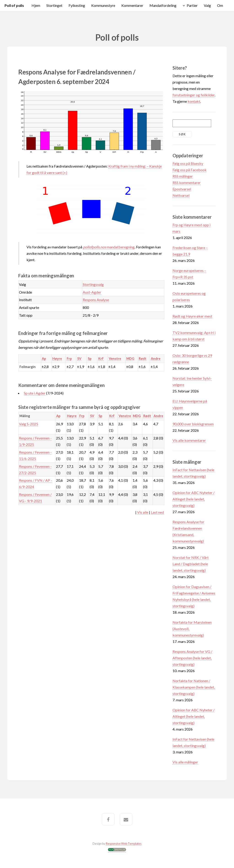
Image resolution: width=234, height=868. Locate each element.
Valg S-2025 (29, 424)
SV (79, 359)
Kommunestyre (103, 5)
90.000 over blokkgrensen (193, 424)
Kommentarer (132, 5)
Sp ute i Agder (35, 393)
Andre (156, 359)
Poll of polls (14, 5)
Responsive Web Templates (124, 844)
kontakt (194, 101)
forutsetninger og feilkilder (194, 95)
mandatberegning (109, 247)
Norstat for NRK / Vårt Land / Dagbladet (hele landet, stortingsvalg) (191, 564)
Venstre (115, 359)
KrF (101, 359)
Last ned (157, 512)
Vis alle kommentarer (189, 440)
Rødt (143, 359)
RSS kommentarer (187, 183)
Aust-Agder (92, 292)
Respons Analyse (96, 300)
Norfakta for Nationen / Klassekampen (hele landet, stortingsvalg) (194, 687)
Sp (90, 359)
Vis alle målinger (185, 762)
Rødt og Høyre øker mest (192, 316)
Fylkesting (77, 5)
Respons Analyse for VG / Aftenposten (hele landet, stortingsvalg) (192, 658)
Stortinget (54, 5)
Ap (44, 359)
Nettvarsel (181, 195)
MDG (130, 359)
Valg (207, 5)
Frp (69, 359)
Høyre (57, 359)
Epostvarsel (182, 189)
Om (220, 5)
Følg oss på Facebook (190, 170)
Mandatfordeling (163, 5)
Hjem (36, 5)
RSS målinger (183, 176)
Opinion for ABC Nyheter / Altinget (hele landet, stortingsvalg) (194, 499)
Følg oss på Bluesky (188, 163)
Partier (192, 5)
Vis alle (143, 512)
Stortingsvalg (93, 284)
